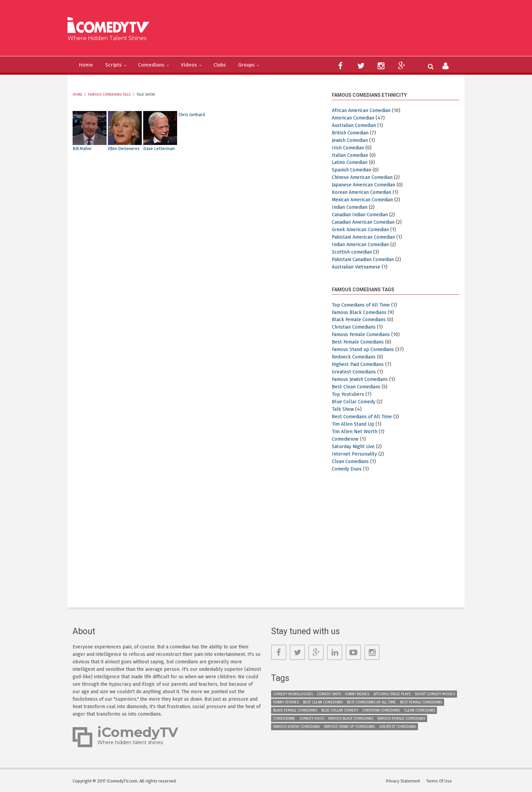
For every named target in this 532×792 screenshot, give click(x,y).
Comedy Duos (348, 468)
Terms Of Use (441, 780)
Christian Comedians (356, 327)
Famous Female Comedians (364, 334)
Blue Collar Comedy (355, 401)
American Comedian (355, 118)
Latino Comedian (352, 162)
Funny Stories (286, 702)
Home (87, 65)
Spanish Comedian (354, 170)
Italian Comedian (352, 155)
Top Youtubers (349, 393)
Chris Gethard (193, 115)
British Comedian (352, 132)
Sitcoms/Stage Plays (392, 693)
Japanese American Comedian (367, 185)
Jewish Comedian (352, 140)
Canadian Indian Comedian (364, 214)
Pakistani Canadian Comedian (367, 259)
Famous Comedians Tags (109, 95)
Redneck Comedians (355, 356)
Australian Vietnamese (358, 266)
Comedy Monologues (293, 693)
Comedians (159, 65)
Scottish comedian (354, 252)
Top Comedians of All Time (363, 304)
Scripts (118, 65)
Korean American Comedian (365, 192)
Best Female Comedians (360, 342)
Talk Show (344, 408)
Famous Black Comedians (362, 312)
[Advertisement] (318, 31)
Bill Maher (83, 149)
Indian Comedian (352, 207)
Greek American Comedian (363, 229)
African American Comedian (364, 110)
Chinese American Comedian (365, 177)
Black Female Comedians (361, 319)
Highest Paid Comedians (360, 364)
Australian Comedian (357, 125)
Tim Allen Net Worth (356, 430)
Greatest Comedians (355, 371)
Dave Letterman (160, 149)
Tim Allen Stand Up (355, 423)
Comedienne (346, 438)
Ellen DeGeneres (126, 149)
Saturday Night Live (355, 445)
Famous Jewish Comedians (363, 379)
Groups (264, 65)
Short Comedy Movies (435, 693)
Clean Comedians (352, 460)
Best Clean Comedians (358, 386)
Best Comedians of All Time (364, 416)
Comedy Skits (329, 693)
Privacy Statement (404, 780)
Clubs (234, 65)
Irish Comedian (349, 147)
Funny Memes (357, 693)
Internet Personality (356, 453)
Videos (200, 65)
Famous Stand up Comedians (366, 349)
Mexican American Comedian (365, 199)
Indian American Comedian (364, 244)
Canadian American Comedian (367, 222)
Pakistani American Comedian (367, 237)
